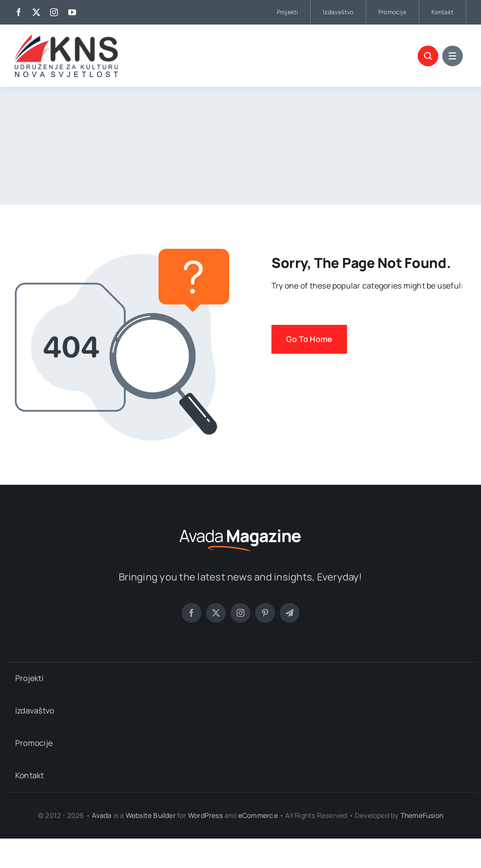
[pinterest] (265, 613)
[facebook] (19, 12)
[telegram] (290, 613)
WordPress (205, 815)
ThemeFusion (422, 815)
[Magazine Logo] (240, 528)
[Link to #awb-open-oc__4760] (453, 56)
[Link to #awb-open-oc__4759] (428, 56)
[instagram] (54, 12)
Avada (102, 815)
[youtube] (72, 12)
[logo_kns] (66, 38)
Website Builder (151, 815)
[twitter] (36, 12)
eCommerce (258, 815)
